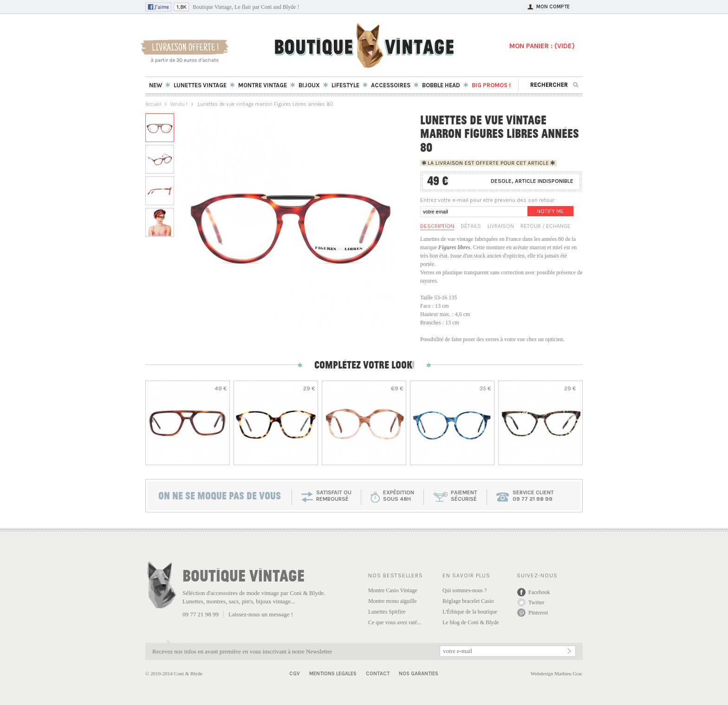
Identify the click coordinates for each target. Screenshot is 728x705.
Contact (378, 674)
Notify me (550, 211)
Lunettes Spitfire (387, 612)
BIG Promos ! (491, 85)
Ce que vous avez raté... (395, 622)
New (156, 85)
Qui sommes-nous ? (465, 590)
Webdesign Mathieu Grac (557, 673)
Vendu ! (179, 104)
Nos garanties (419, 674)
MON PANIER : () (542, 46)
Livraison (501, 226)
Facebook (539, 592)
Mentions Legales (333, 674)
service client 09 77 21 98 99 (533, 496)
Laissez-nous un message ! (261, 614)
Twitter (536, 602)
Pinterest (538, 613)
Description (437, 226)
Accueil (153, 104)
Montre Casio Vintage (393, 590)
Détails (471, 226)
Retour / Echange (546, 226)
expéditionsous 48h (399, 496)
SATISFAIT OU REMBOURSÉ (334, 496)
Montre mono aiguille (393, 601)
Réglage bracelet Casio (468, 601)
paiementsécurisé (464, 496)
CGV (295, 674)
